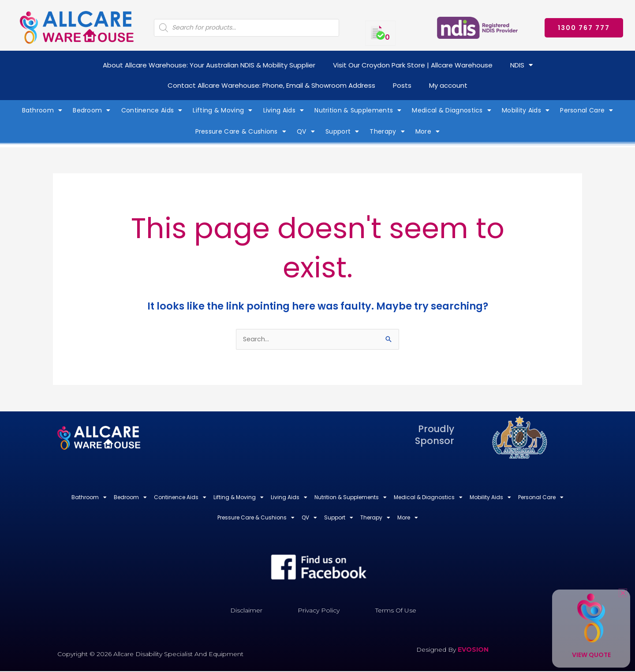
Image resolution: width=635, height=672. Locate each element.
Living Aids (284, 110)
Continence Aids (152, 110)
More (428, 131)
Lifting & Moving (222, 110)
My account (448, 85)
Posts (402, 85)
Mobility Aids (526, 110)
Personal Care (586, 110)
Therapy (387, 131)
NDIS (521, 65)
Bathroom (42, 110)
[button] (623, 593)
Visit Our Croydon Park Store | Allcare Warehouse (413, 65)
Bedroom (92, 110)
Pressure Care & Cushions (241, 131)
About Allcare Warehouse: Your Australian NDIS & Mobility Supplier (209, 65)
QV (306, 131)
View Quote (591, 655)
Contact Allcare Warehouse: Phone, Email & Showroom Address (271, 85)
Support (342, 131)
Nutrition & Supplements (358, 110)
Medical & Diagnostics (452, 110)
